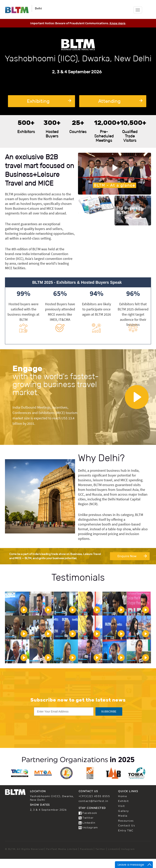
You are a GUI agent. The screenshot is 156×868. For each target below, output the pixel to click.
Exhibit (124, 801)
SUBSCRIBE (109, 711)
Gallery (124, 811)
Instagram (88, 828)
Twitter (86, 818)
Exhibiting (49, 101)
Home (123, 796)
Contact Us (127, 826)
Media (123, 816)
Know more (117, 23)
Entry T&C (126, 831)
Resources (126, 821)
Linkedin (87, 823)
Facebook (88, 813)
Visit (122, 806)
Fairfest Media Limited (62, 849)
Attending (120, 101)
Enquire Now (132, 556)
